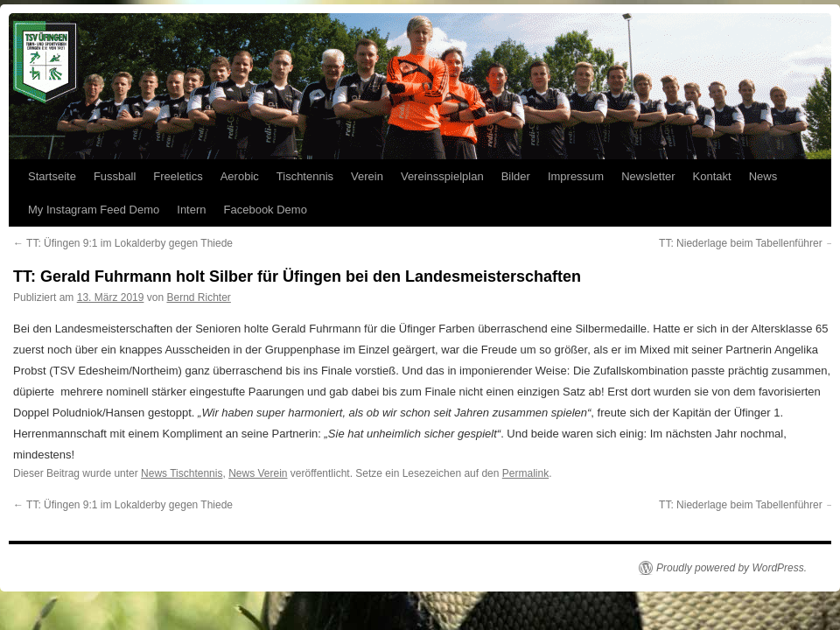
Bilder (516, 176)
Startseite (52, 176)
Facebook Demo (266, 210)
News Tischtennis (182, 473)
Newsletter (648, 176)
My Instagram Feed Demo (94, 210)
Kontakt (712, 176)
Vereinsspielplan (442, 176)
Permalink (525, 473)
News (763, 176)
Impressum (576, 176)
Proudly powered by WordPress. (731, 568)
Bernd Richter (198, 297)
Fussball (115, 176)
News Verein (258, 473)
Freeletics (178, 176)
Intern (191, 210)
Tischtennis (305, 176)
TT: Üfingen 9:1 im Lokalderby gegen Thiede (123, 243)
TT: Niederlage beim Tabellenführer (747, 243)
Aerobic (240, 176)
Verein (367, 176)
